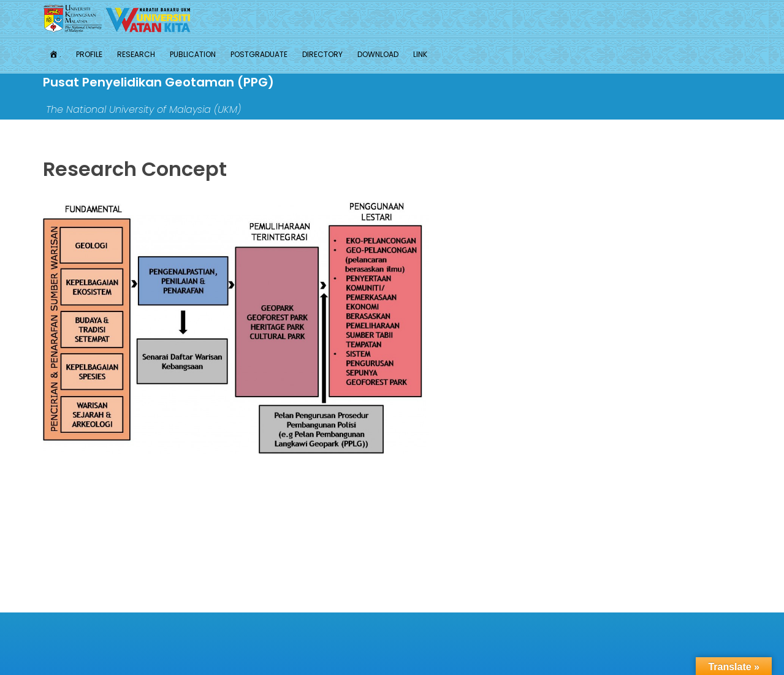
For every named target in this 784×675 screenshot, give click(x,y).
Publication (193, 54)
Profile (89, 54)
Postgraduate (259, 54)
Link (420, 54)
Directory (322, 54)
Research (136, 54)
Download (378, 54)
